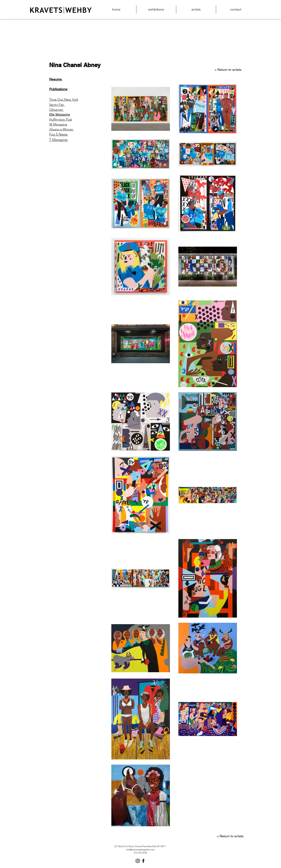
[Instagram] (138, 861)
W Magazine (58, 124)
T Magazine (59, 140)
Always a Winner (62, 129)
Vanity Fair (57, 105)
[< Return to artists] (213, 70)
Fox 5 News (59, 134)
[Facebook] (143, 861)
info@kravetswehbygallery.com (140, 849)
